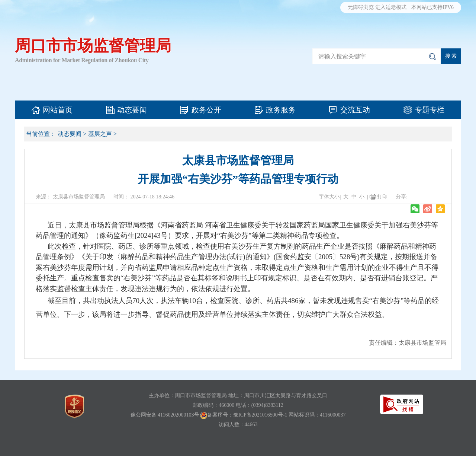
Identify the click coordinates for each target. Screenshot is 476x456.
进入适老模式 (391, 7)
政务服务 (281, 110)
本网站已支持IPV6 (432, 7)
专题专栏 (430, 110)
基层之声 (100, 134)
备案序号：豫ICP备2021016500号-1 (247, 415)
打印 (382, 197)
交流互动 (355, 110)
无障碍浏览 (361, 7)
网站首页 (58, 110)
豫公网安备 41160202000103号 (165, 415)
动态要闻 (132, 110)
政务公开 (206, 110)
